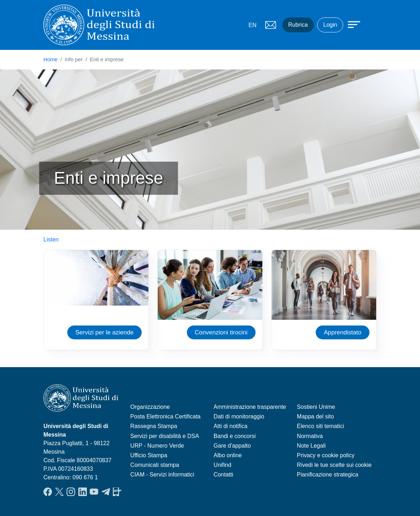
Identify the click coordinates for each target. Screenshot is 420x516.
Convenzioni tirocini (221, 332)
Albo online (228, 455)
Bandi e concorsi (235, 436)
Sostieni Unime (316, 407)
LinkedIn (83, 492)
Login (330, 25)
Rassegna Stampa (154, 426)
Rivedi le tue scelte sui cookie (334, 465)
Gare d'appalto (232, 446)
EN (252, 25)
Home (51, 59)
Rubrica (298, 25)
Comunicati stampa (155, 465)
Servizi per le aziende (105, 332)
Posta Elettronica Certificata (165, 416)
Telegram (106, 492)
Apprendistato (343, 332)
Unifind (222, 465)
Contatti (223, 475)
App (117, 492)
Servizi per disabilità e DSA (165, 436)
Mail (271, 25)
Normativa (310, 436)
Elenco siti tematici (321, 426)
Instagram (71, 492)
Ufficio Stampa (149, 455)
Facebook (48, 492)
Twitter (59, 492)
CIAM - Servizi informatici (162, 475)
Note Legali (311, 446)
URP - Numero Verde (157, 446)
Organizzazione (150, 407)
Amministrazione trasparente (250, 407)
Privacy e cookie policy (326, 455)
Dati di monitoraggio (239, 416)
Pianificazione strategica (328, 475)
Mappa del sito (315, 416)
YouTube (94, 492)
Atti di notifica (230, 426)
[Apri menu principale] (351, 24)
